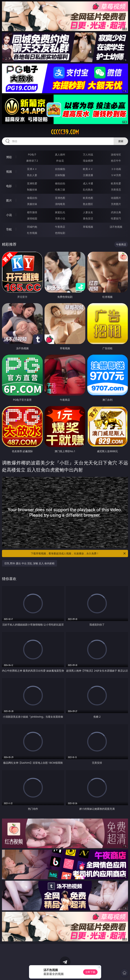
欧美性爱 (116, 183)
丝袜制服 (60, 175)
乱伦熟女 (88, 190)
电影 (9, 186)
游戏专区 (116, 154)
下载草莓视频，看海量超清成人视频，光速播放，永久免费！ (79, 553)
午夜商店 (60, 227)
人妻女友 (88, 212)
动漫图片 (116, 198)
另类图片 (116, 204)
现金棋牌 (88, 161)
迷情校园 (32, 218)
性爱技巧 (116, 218)
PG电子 (32, 154)
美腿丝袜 (32, 204)
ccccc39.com (65, 132)
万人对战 (88, 154)
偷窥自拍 (32, 198)
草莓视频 (88, 227)
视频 (9, 172)
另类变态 (116, 190)
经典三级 (60, 190)
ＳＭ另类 (116, 175)
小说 (9, 215)
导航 (9, 229)
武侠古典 (116, 212)
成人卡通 (88, 183)
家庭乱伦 (60, 212)
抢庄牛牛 (116, 161)
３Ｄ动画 (116, 169)
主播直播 (88, 175)
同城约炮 (32, 227)
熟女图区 (88, 204)
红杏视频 (32, 233)
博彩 (9, 157)
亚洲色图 (60, 198)
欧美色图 (88, 198)
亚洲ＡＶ (32, 169)
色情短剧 (60, 233)
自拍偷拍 (60, 169)
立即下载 (90, 972)
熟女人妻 (32, 175)
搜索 (121, 141)
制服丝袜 (32, 190)
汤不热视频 (116, 227)
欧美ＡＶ (88, 169)
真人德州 (60, 154)
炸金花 (60, 161)
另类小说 (60, 218)
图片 (9, 200)
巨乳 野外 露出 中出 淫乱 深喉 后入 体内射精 (29, 563)
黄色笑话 (88, 218)
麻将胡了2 (32, 161)
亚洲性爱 (32, 183)
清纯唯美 (60, 204)
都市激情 (32, 212)
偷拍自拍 (60, 183)
